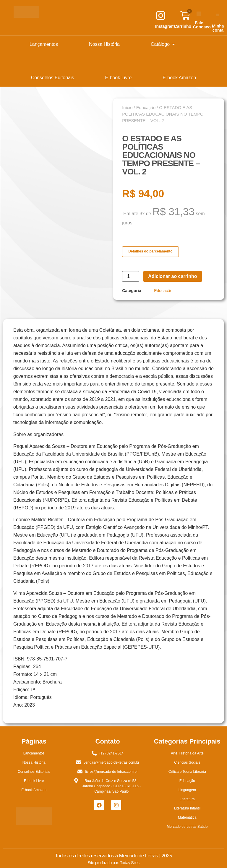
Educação (146, 108)
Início (127, 108)
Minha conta (218, 28)
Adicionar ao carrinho (172, 276)
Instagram (165, 26)
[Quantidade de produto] (131, 276)
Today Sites (130, 863)
